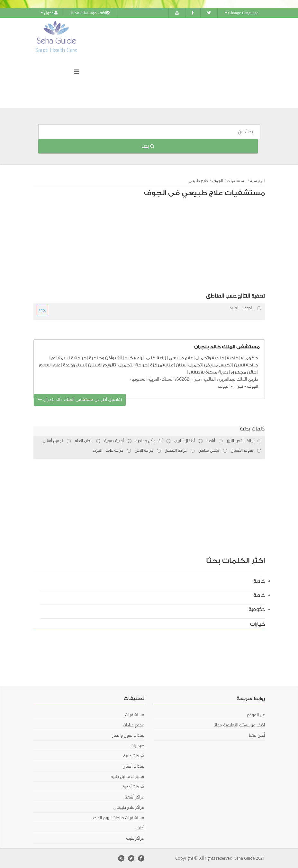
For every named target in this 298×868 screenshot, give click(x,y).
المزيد (235, 308)
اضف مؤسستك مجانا (90, 13)
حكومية (250, 358)
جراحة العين (246, 365)
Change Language (242, 13)
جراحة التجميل (133, 365)
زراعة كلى (156, 358)
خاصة (233, 358)
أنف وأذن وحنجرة (106, 358)
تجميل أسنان (189, 365)
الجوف (218, 181)
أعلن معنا (257, 735)
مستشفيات (237, 181)
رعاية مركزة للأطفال (208, 372)
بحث (148, 146)
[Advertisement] (152, 247)
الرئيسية (257, 181)
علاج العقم (50, 365)
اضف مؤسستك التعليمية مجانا (239, 725)
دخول (49, 13)
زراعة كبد (134, 358)
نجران (238, 387)
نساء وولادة (74, 365)
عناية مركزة (162, 365)
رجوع (42, 310)
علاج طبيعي (199, 181)
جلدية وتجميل (210, 358)
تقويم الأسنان (102, 365)
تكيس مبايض (218, 365)
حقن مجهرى (244, 372)
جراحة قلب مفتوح (68, 358)
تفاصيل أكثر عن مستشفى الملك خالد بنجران (80, 400)
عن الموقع (256, 715)
